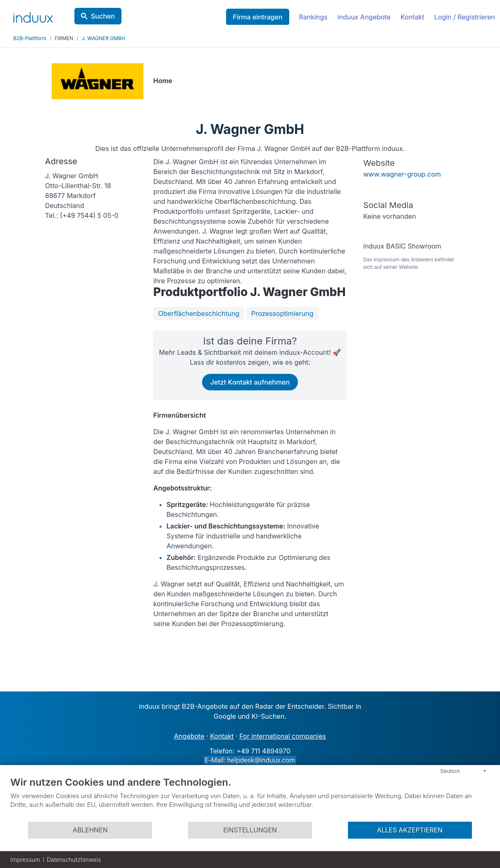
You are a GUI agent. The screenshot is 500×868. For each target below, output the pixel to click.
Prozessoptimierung (282, 313)
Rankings (313, 17)
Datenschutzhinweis (74, 860)
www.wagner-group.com (402, 174)
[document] (250, 799)
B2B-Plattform (30, 38)
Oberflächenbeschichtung (199, 313)
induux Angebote (364, 17)
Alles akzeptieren (410, 830)
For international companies (283, 736)
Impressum (25, 860)
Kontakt (412, 17)
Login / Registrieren (465, 17)
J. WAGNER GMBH (104, 38)
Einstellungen (250, 830)
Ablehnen (90, 830)
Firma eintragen (257, 17)
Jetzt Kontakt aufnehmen (250, 382)
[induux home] (33, 16)
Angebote (189, 736)
